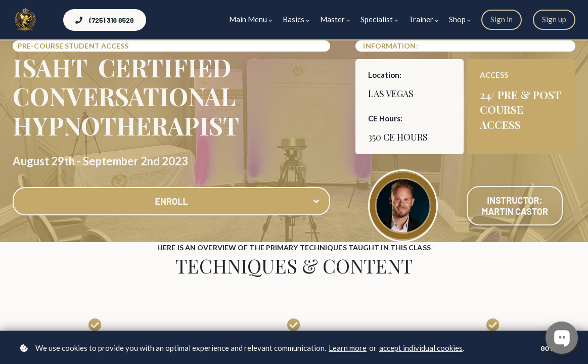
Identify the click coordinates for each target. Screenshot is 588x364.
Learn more (348, 348)
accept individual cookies (421, 348)
